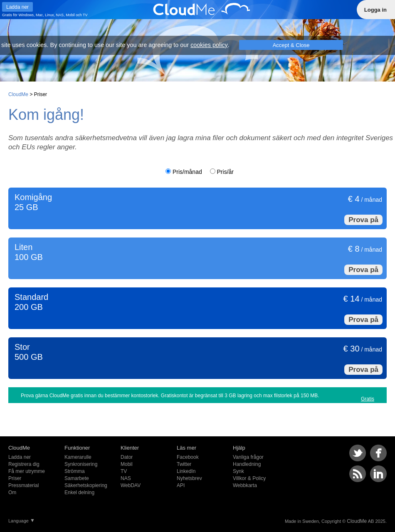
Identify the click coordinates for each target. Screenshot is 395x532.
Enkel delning (79, 492)
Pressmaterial (23, 485)
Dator (127, 457)
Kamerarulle (78, 457)
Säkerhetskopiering (86, 485)
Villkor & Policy (249, 478)
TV (85, 15)
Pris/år (225, 172)
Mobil (70, 15)
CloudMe (18, 94)
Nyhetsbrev (189, 478)
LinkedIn (186, 471)
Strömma (75, 471)
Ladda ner (20, 457)
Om (12, 492)
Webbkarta (245, 485)
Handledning (247, 464)
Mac (39, 15)
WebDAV (131, 485)
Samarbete (77, 478)
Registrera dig (24, 464)
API (181, 485)
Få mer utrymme (27, 471)
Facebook (188, 457)
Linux (49, 15)
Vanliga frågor (248, 457)
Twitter (184, 464)
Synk (238, 471)
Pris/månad (187, 172)
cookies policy (209, 45)
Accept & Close (291, 45)
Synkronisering (81, 464)
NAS (60, 15)
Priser (15, 478)
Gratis (368, 399)
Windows (26, 15)
